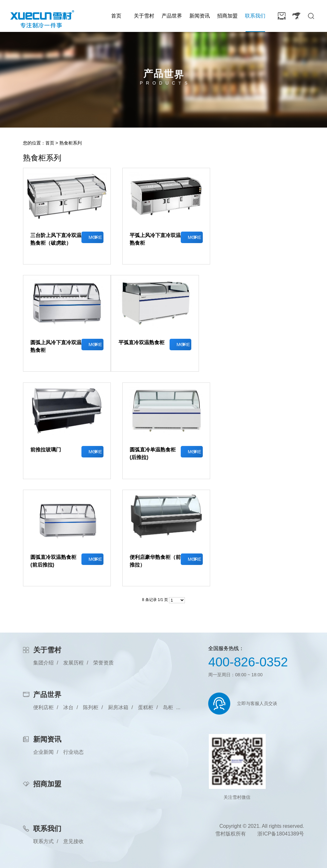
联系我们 (255, 16)
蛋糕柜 (146, 707)
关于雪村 (144, 16)
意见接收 (73, 841)
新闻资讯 (200, 16)
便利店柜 (43, 707)
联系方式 (43, 841)
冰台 (68, 707)
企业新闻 (43, 752)
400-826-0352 (248, 662)
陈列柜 (91, 707)
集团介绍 (43, 663)
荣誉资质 (103, 663)
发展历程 (73, 663)
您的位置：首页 (39, 143)
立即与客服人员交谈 (257, 703)
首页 (116, 16)
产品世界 (172, 16)
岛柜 (168, 707)
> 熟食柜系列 (69, 143)
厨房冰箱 (118, 707)
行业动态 (73, 752)
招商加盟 (227, 16)
